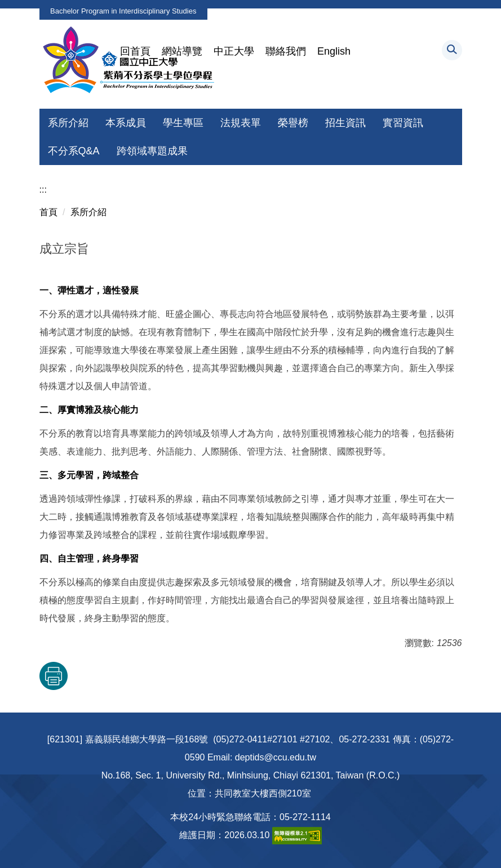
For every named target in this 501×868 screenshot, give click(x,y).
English (334, 51)
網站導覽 (182, 51)
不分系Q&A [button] (74, 151)
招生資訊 (345, 123)
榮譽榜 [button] (293, 123)
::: (43, 190)
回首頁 (135, 51)
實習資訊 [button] (403, 123)
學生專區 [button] (183, 123)
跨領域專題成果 (152, 151)
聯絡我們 (286, 51)
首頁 (48, 212)
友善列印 (54, 676)
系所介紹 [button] (68, 123)
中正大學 (234, 51)
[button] (452, 50)
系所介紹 (88, 212)
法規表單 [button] (241, 123)
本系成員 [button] (126, 123)
